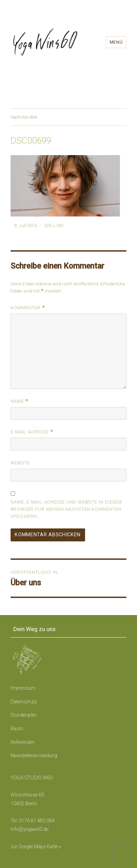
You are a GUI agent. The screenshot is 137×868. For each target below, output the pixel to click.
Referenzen (23, 742)
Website (20, 463)
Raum (17, 729)
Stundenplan (24, 715)
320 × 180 (54, 226)
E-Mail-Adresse (32, 432)
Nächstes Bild (24, 117)
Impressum (23, 688)
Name (19, 401)
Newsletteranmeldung (34, 756)
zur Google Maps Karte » (36, 847)
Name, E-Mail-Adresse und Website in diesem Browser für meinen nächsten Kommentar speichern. (66, 509)
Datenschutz (24, 702)
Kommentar (28, 308)
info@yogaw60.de (30, 829)
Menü (116, 42)
